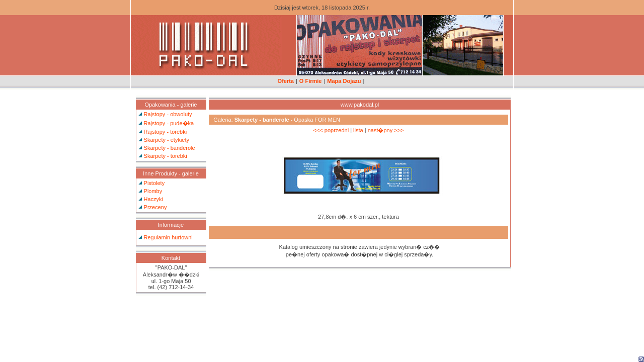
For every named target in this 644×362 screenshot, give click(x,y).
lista (358, 130)
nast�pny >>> (386, 130)
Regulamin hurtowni (168, 237)
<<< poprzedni (331, 130)
